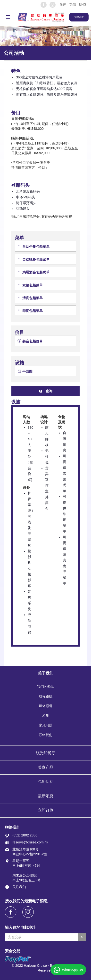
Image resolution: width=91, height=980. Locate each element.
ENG (83, 4)
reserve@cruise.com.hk (30, 842)
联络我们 (46, 735)
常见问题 (46, 725)
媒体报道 (46, 706)
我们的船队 (46, 687)
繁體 (73, 4)
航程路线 (46, 696)
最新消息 (46, 796)
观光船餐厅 (46, 753)
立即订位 (46, 810)
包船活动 (46, 782)
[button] (62, 4)
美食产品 (46, 767)
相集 (46, 716)
